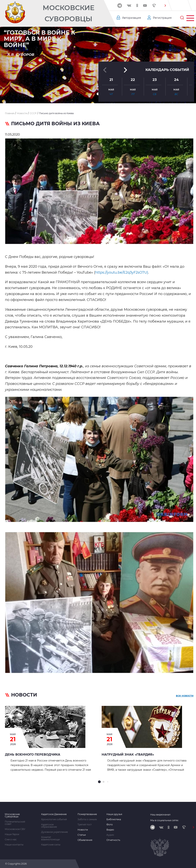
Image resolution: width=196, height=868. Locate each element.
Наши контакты (14, 845)
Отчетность (113, 840)
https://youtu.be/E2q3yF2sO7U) (122, 272)
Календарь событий (167, 70)
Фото (110, 825)
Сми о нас (11, 840)
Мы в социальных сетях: (165, 820)
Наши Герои (12, 834)
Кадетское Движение (54, 814)
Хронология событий (54, 819)
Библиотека (114, 819)
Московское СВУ (15, 829)
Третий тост (85, 825)
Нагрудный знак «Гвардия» (128, 755)
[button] (165, 6)
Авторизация (131, 18)
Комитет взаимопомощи (50, 838)
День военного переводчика (33, 755)
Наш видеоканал (160, 815)
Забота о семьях (87, 819)
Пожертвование (87, 814)
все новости (185, 696)
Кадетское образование (49, 826)
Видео (110, 830)
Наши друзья (114, 814)
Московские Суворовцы (69, 13)
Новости (83, 830)
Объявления (85, 840)
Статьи (82, 835)
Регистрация (162, 18)
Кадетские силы (51, 845)
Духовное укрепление (54, 832)
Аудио (110, 835)
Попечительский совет (15, 823)
